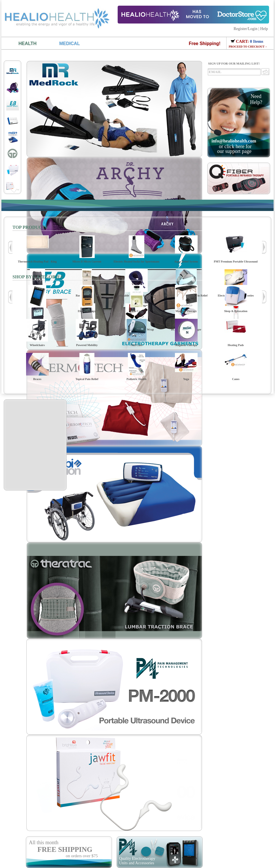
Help (264, 29)
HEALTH (27, 43)
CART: (243, 41)
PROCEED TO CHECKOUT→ (248, 47)
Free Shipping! (205, 43)
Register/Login (246, 29)
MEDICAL (70, 43)
